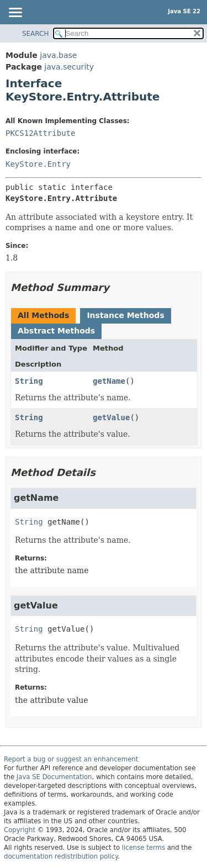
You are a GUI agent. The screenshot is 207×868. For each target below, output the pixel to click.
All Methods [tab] (43, 315)
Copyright (20, 830)
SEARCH (36, 34)
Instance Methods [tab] (125, 315)
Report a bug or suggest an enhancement (71, 759)
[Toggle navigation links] (15, 13)
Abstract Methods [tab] (56, 331)
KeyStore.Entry (38, 164)
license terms (144, 848)
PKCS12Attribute (40, 133)
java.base (58, 55)
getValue (111, 417)
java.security (69, 67)
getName (109, 381)
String (29, 381)
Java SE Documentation (54, 777)
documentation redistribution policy (61, 856)
